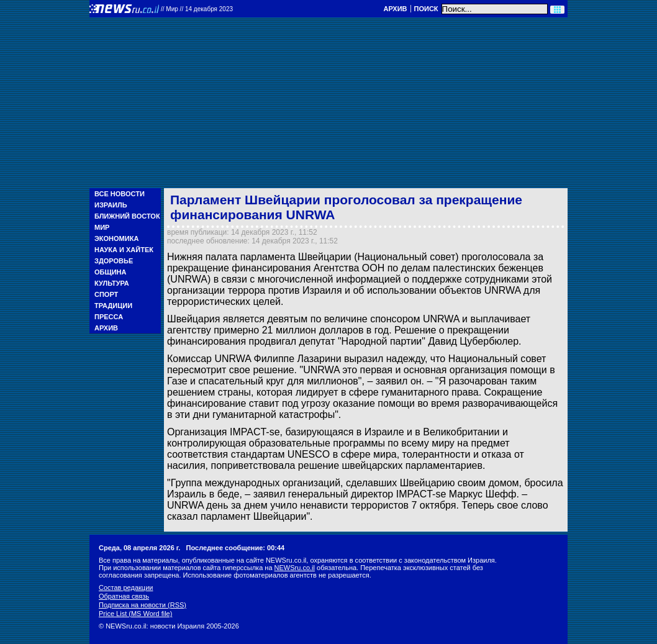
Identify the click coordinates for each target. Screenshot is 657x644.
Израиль (111, 205)
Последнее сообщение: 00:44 (236, 548)
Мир (102, 227)
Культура (112, 283)
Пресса (109, 317)
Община (110, 272)
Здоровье (114, 261)
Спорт (106, 294)
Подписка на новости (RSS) (143, 605)
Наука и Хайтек (124, 250)
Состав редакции (126, 587)
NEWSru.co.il (295, 568)
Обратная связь (124, 596)
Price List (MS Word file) (135, 614)
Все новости (120, 194)
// (197, 9)
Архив (395, 9)
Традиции (113, 306)
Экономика (116, 238)
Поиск (426, 9)
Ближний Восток (127, 216)
